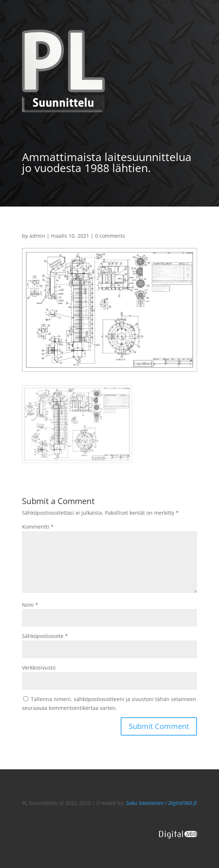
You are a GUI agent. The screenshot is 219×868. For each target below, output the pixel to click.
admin (37, 236)
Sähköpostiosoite (45, 636)
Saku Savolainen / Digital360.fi (161, 803)
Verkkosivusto (39, 668)
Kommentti (38, 527)
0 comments (110, 236)
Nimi (30, 605)
